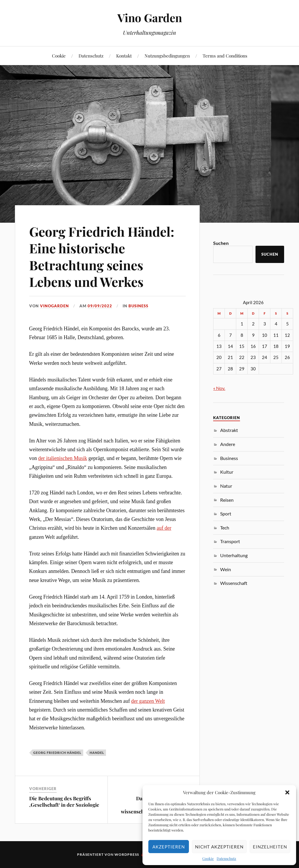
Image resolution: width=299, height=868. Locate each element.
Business (138, 306)
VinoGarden (54, 306)
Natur (226, 486)
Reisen (227, 500)
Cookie (208, 858)
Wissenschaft (234, 583)
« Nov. (219, 388)
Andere (228, 444)
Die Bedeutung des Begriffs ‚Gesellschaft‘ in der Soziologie (64, 801)
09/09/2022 (100, 306)
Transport (230, 541)
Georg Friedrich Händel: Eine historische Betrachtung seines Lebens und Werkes (102, 256)
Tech (225, 528)
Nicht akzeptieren (219, 847)
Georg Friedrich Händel (57, 753)
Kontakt (124, 56)
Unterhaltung (234, 555)
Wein (226, 569)
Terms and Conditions (225, 56)
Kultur (227, 472)
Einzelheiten (270, 847)
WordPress (127, 854)
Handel (97, 753)
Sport (226, 514)
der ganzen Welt (148, 701)
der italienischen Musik (63, 458)
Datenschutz (226, 858)
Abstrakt (229, 430)
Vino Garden (150, 18)
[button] (287, 792)
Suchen (221, 243)
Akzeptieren (169, 847)
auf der (164, 528)
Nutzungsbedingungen (167, 56)
